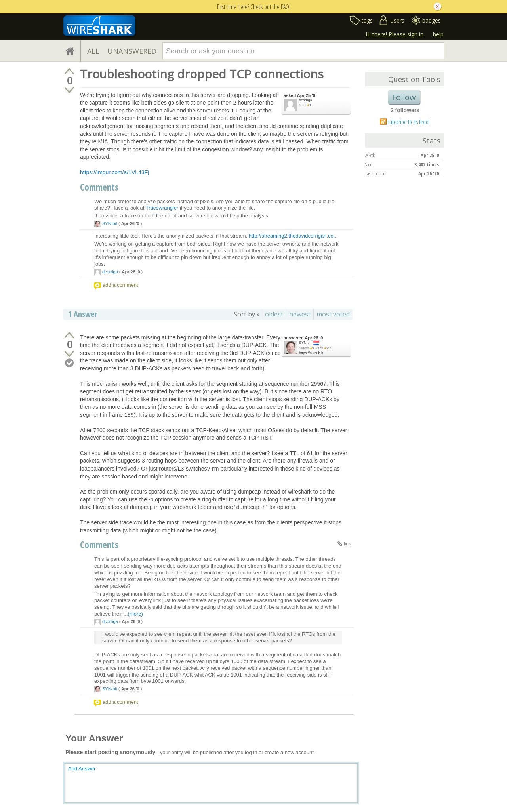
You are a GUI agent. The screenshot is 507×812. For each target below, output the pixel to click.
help (438, 34)
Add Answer (82, 769)
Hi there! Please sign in (395, 34)
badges (432, 20)
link (347, 544)
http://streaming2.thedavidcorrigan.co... (293, 236)
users (397, 20)
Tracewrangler (162, 208)
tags (367, 20)
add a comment (120, 285)
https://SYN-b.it (311, 353)
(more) (135, 614)
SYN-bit (110, 223)
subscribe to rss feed (408, 122)
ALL (93, 51)
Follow (404, 97)
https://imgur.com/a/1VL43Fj (114, 172)
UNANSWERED (132, 51)
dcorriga (306, 100)
